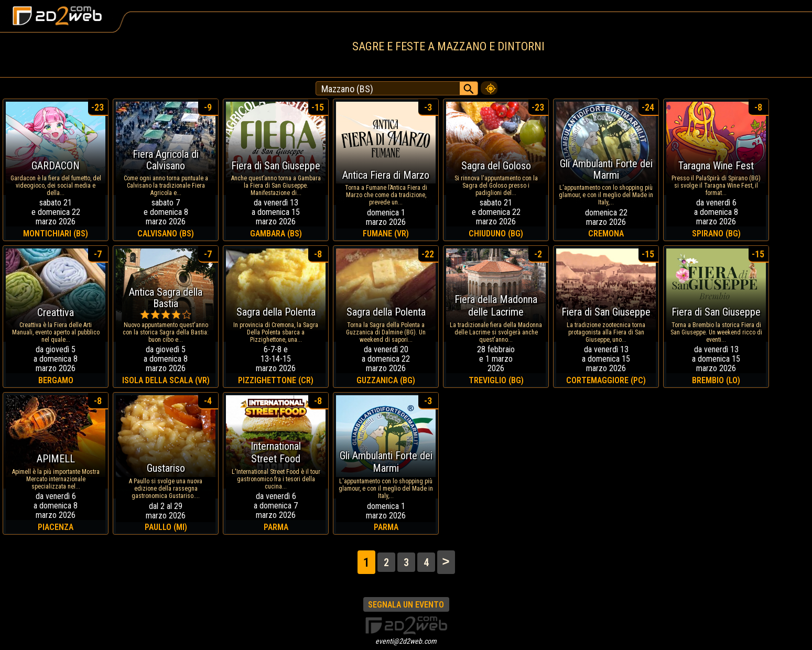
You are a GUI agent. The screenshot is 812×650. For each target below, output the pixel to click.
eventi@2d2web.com (406, 641)
